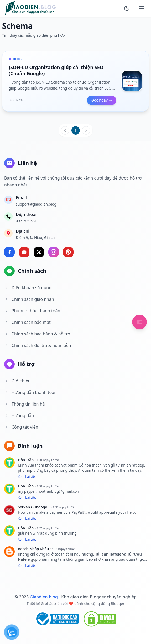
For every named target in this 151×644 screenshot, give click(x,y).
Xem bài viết (27, 477)
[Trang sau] (86, 130)
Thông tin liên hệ (25, 404)
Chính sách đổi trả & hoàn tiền (38, 345)
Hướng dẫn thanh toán (30, 392)
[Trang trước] (65, 130)
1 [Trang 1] (75, 130)
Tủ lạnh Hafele (109, 554)
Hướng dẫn (19, 415)
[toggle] (127, 8)
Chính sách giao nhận (29, 299)
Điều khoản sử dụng (28, 288)
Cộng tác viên (21, 427)
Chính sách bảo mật (27, 322)
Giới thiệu (17, 381)
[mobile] (142, 8)
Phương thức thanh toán (32, 311)
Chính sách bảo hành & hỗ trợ (37, 334)
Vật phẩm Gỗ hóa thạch (81, 465)
